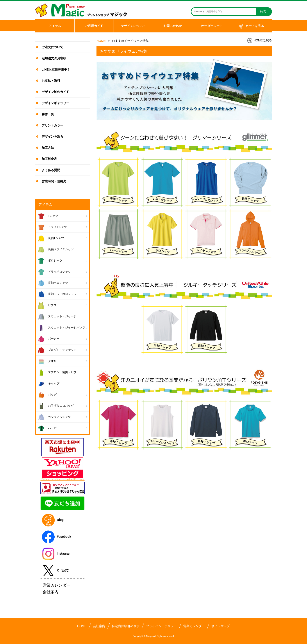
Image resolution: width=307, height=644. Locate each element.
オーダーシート (212, 26)
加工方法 (48, 148)
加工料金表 (49, 159)
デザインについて (133, 26)
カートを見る (252, 26)
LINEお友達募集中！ (56, 69)
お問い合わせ (173, 26)
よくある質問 (51, 170)
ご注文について (52, 47)
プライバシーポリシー (161, 626)
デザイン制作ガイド (55, 92)
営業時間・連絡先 (54, 181)
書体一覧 (48, 114)
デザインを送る (52, 137)
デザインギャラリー (55, 103)
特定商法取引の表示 (126, 626)
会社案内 (99, 626)
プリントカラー (52, 125)
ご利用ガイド (94, 26)
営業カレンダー (194, 626)
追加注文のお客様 (54, 58)
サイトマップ (221, 626)
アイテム (55, 26)
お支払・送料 (51, 81)
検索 (263, 12)
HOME (101, 41)
